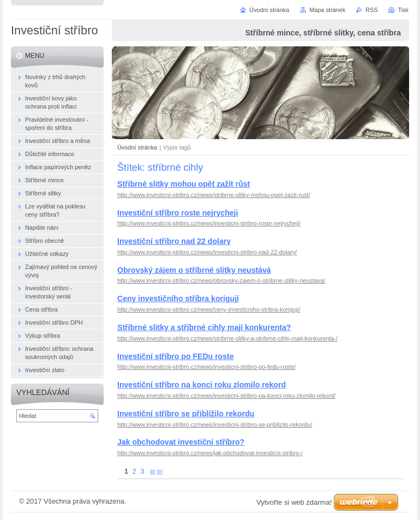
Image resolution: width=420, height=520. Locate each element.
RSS (371, 10)
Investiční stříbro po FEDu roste (176, 356)
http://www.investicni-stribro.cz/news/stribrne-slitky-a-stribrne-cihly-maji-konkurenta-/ (227, 338)
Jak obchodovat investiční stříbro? (181, 442)
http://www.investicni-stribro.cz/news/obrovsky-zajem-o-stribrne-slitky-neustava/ (221, 280)
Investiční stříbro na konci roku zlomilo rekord (202, 385)
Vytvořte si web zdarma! (294, 502)
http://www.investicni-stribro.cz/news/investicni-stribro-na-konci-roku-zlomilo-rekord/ (226, 396)
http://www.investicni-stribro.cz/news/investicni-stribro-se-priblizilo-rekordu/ (215, 425)
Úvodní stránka (137, 147)
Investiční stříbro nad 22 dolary (174, 241)
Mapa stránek (327, 10)
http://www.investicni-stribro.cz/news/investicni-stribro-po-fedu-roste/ (206, 367)
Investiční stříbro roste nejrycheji (178, 213)
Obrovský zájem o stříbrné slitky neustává (194, 270)
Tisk (403, 10)
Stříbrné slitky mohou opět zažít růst (184, 184)
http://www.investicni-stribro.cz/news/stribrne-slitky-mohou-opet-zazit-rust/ (214, 195)
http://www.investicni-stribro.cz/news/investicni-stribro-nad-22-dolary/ (207, 252)
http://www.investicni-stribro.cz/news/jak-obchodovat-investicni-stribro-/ (210, 453)
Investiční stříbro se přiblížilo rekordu (186, 414)
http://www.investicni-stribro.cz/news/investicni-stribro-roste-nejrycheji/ (209, 223)
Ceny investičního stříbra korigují (178, 298)
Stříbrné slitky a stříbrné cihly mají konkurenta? (204, 327)
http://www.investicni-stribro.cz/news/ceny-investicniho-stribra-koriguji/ (209, 309)
